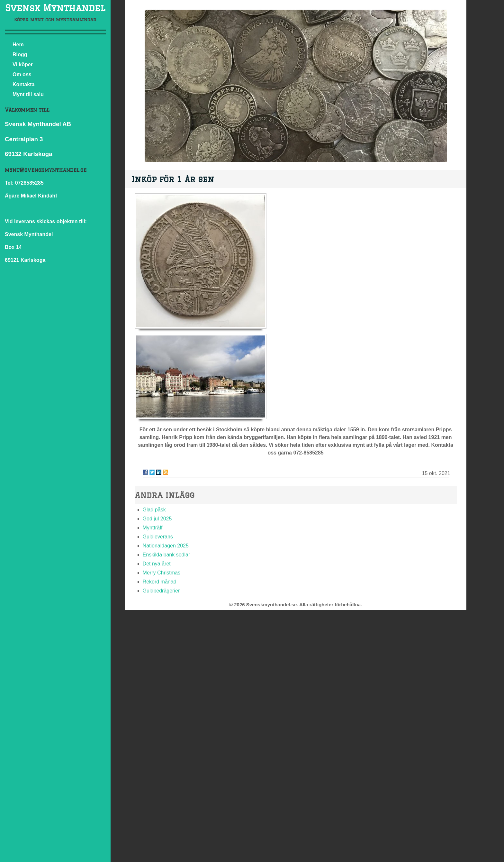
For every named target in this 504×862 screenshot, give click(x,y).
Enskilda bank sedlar (166, 555)
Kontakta (23, 84)
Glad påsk (154, 510)
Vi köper (23, 64)
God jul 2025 (157, 519)
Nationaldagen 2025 (166, 546)
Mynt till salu (28, 94)
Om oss (22, 74)
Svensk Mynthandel (55, 8)
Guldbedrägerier (161, 591)
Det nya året (157, 564)
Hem (18, 45)
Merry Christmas (162, 573)
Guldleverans (158, 537)
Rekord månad (160, 582)
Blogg (20, 55)
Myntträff (153, 528)
